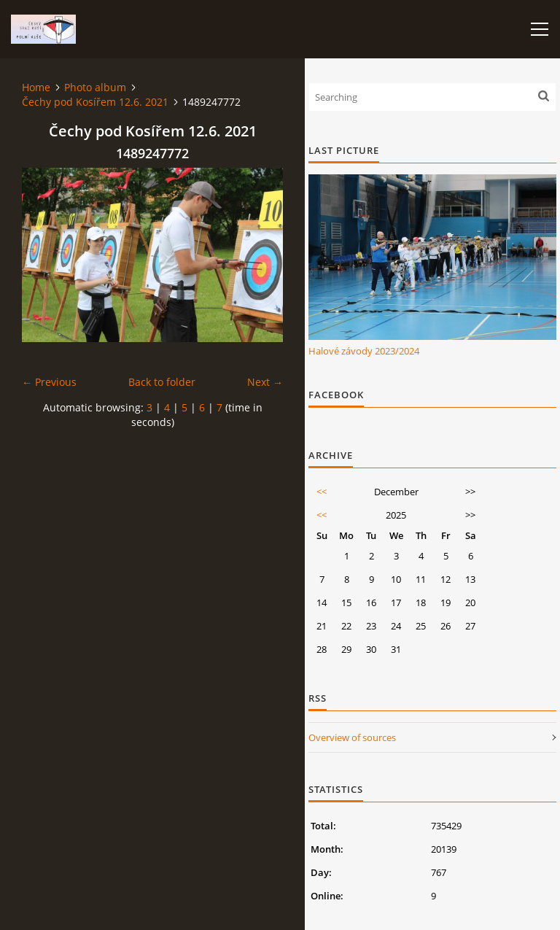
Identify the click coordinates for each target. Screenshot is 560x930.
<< (322, 492)
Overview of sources (352, 737)
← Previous (49, 382)
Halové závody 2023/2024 (364, 351)
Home (36, 87)
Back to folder (162, 382)
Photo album (95, 87)
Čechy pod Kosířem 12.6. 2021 (95, 102)
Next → (265, 382)
